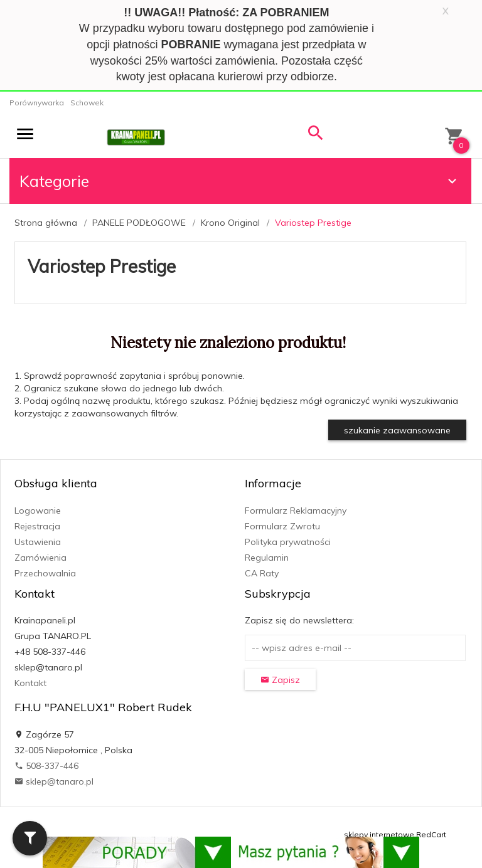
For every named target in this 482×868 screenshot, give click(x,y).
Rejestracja (37, 526)
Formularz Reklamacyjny (296, 511)
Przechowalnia (45, 573)
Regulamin (267, 558)
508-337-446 (46, 766)
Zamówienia (40, 558)
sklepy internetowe (379, 834)
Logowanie (38, 511)
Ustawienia (38, 542)
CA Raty (262, 573)
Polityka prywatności (288, 542)
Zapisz (280, 680)
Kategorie (240, 181)
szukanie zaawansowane (397, 430)
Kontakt (30, 683)
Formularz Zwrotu (282, 526)
